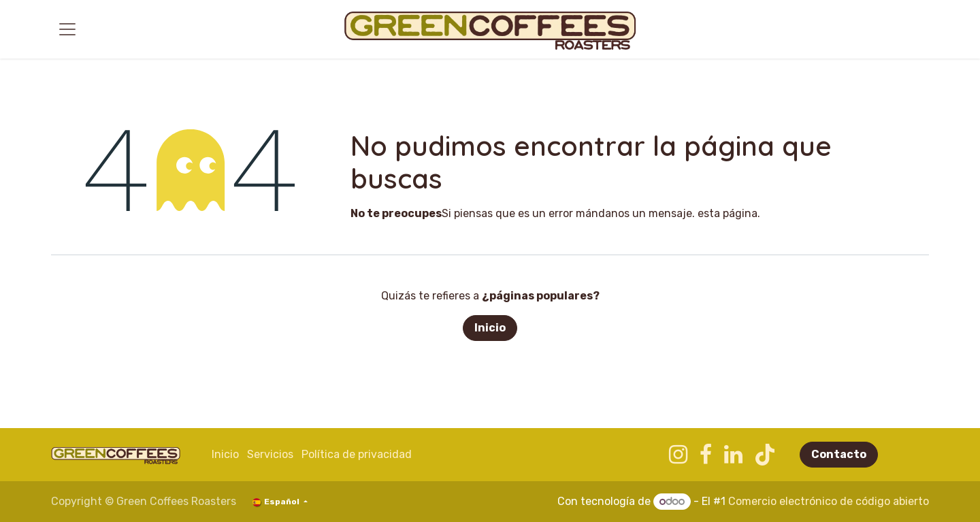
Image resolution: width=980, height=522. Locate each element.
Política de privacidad (357, 454)
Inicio (490, 328)
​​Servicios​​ (270, 454)
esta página (728, 213)
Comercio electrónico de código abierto (829, 501)
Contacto (839, 454)
